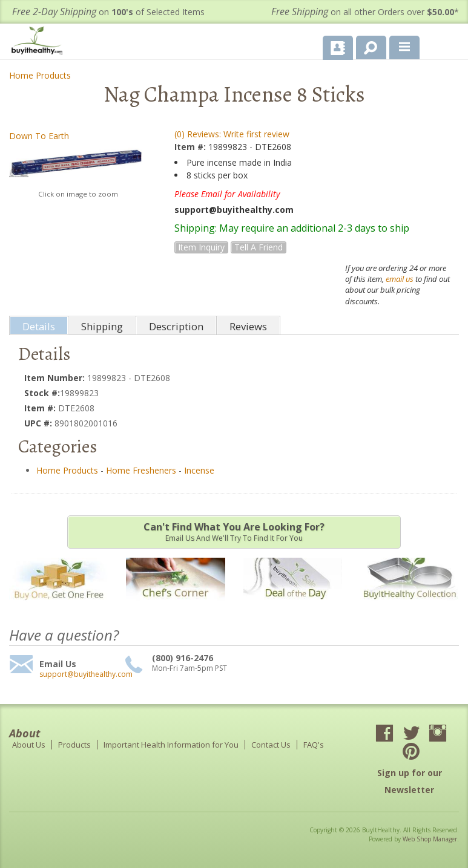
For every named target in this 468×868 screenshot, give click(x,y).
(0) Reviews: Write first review (232, 134)
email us (400, 279)
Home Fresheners (141, 470)
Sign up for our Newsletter (410, 781)
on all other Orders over (365, 12)
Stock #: (42, 393)
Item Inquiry (201, 247)
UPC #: (39, 423)
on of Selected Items (108, 12)
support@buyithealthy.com (81, 674)
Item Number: (56, 378)
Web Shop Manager (430, 839)
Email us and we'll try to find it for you (234, 532)
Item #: (191, 147)
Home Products (40, 75)
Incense (199, 470)
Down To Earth (39, 136)
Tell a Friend (259, 247)
